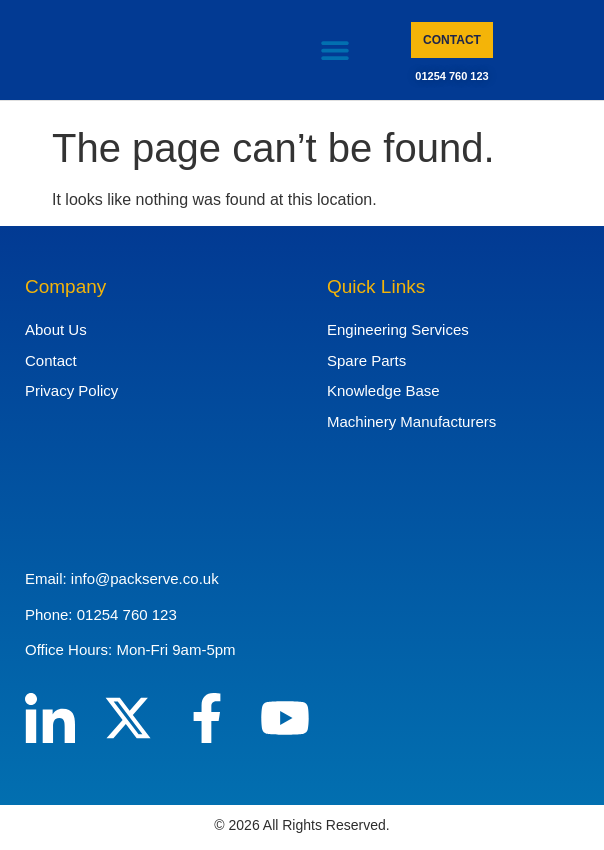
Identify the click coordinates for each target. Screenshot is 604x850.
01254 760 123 (451, 76)
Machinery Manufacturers (411, 421)
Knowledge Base (383, 390)
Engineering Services (398, 329)
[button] (334, 50)
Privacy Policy (71, 390)
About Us (56, 329)
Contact (51, 360)
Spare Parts (366, 360)
